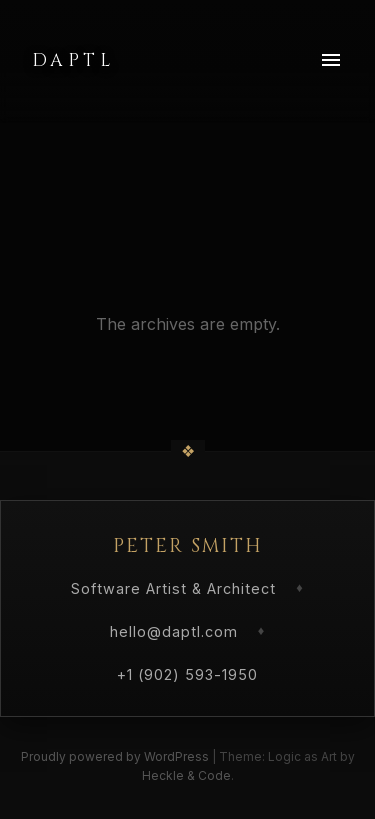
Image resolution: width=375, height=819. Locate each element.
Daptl (73, 61)
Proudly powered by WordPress (116, 756)
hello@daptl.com (174, 631)
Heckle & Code (186, 775)
